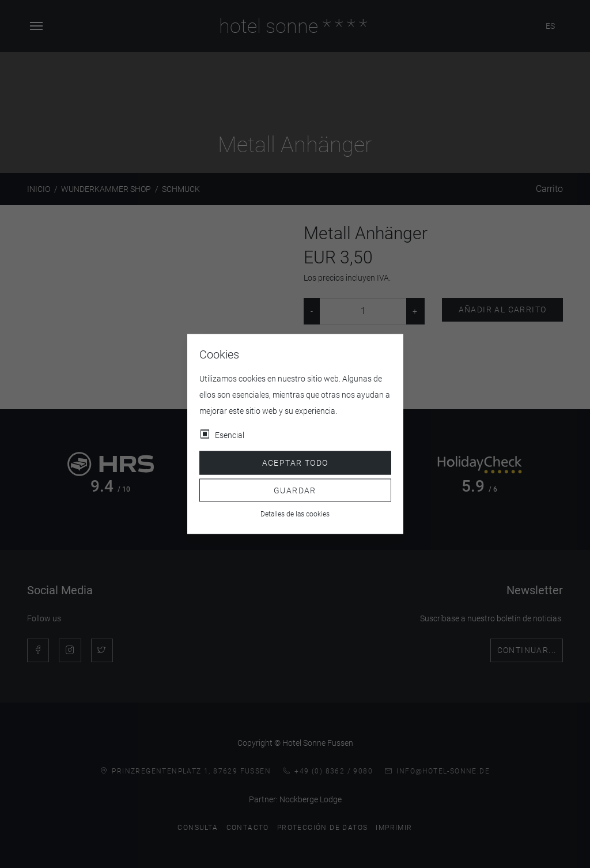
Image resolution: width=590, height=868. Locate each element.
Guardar (295, 490)
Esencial (230, 435)
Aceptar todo (295, 463)
